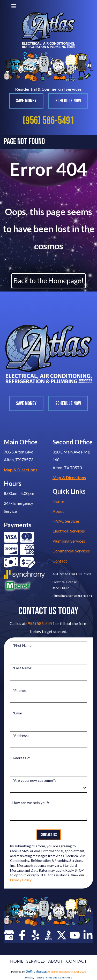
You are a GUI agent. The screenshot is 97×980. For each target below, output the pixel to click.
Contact (60, 561)
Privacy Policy (21, 880)
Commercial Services (71, 551)
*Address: (21, 736)
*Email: (18, 713)
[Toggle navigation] (14, 6)
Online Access (36, 972)
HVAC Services (66, 521)
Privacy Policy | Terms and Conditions (48, 977)
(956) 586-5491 (48, 121)
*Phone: (19, 690)
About (58, 511)
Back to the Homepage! (48, 281)
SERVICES (36, 961)
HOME (17, 961)
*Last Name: (22, 668)
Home (58, 501)
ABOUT (56, 961)
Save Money (26, 101)
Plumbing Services (69, 541)
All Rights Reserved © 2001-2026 (67, 972)
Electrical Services (69, 531)
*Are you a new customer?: (34, 780)
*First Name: (23, 645)
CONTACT (77, 961)
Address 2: (21, 758)
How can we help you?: (31, 803)
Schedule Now (68, 101)
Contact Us (49, 835)
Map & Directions (21, 470)
